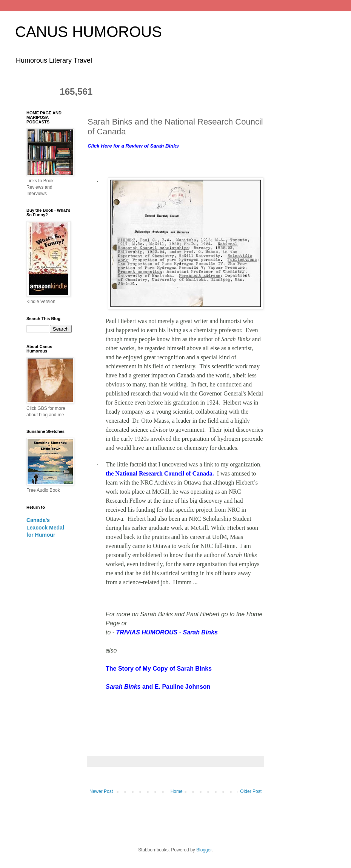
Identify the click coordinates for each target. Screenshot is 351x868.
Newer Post (101, 791)
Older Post (251, 791)
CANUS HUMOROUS (89, 32)
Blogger (204, 850)
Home (177, 791)
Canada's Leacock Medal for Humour (45, 527)
